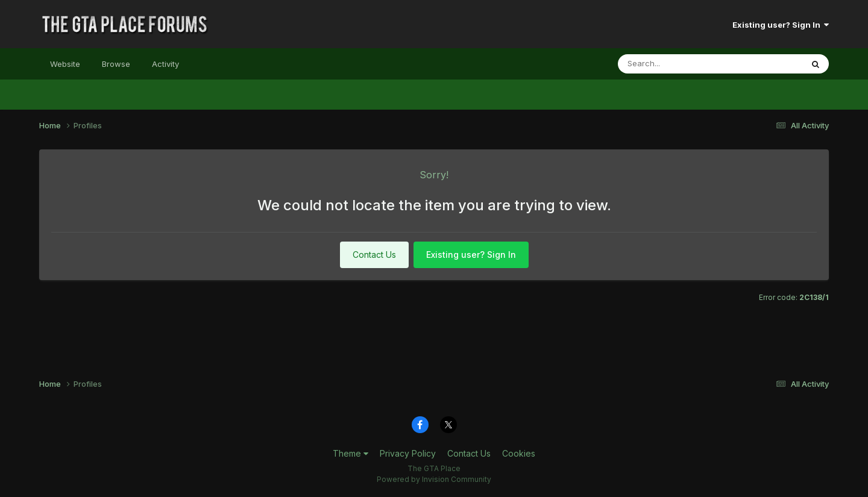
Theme (351, 453)
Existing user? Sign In (781, 25)
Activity (165, 64)
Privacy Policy (408, 453)
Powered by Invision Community (434, 479)
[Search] (671, 64)
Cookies (519, 453)
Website (65, 64)
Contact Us (374, 255)
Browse (116, 64)
